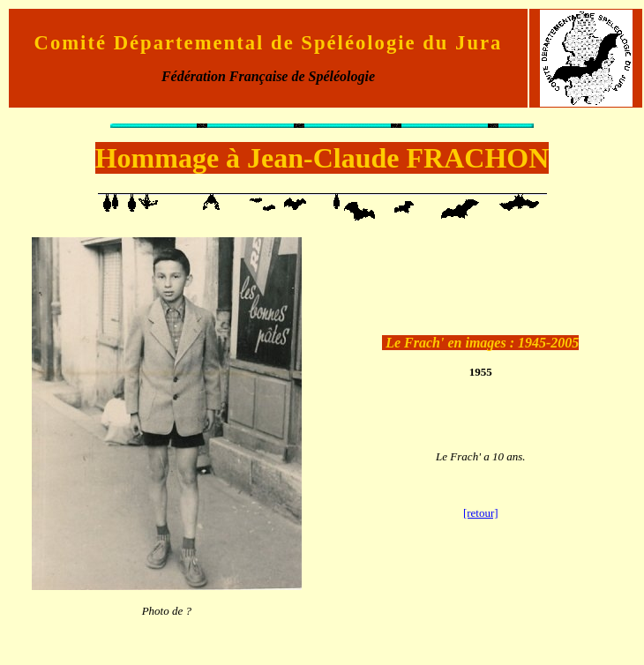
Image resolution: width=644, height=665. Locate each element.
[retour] (481, 513)
